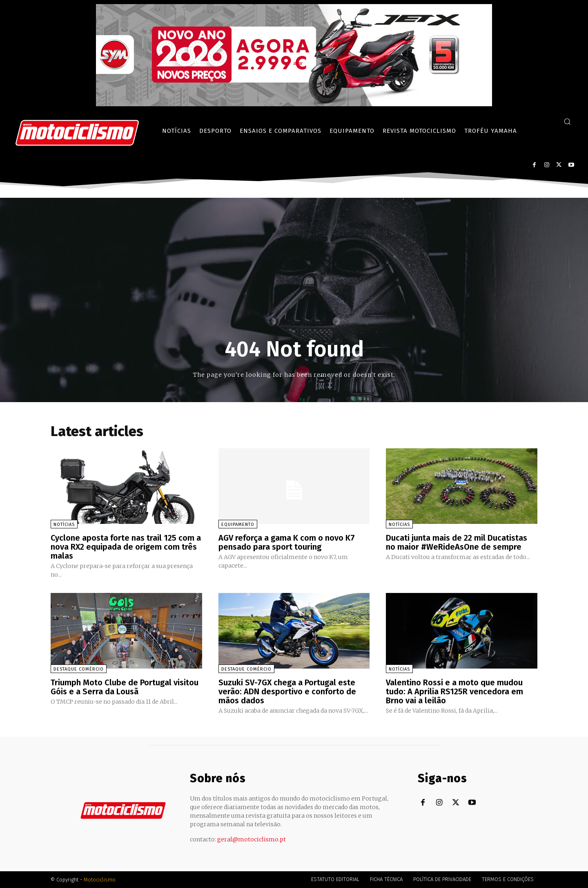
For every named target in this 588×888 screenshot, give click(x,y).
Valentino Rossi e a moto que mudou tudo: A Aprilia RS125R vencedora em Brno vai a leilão (454, 691)
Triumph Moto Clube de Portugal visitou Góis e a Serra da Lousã (125, 687)
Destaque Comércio (79, 669)
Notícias (64, 525)
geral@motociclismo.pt (252, 839)
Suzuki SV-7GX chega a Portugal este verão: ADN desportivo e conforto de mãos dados (287, 691)
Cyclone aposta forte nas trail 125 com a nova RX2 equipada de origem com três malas (126, 547)
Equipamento (238, 525)
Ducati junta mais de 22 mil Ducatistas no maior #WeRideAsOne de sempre (457, 542)
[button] (567, 121)
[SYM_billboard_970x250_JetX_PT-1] (294, 104)
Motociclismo (100, 880)
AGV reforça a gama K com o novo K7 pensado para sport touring (287, 542)
